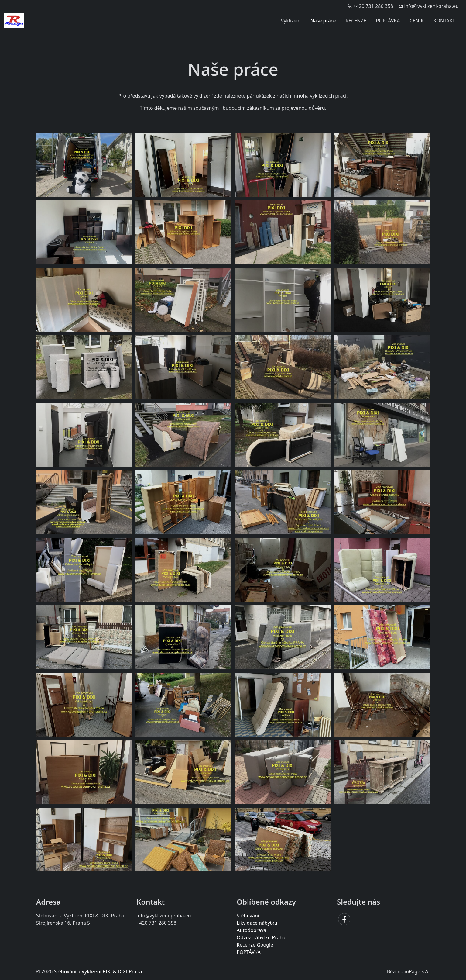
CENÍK (417, 21)
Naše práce (323, 21)
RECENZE (356, 21)
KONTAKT (444, 21)
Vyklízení (291, 21)
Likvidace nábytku (257, 923)
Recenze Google (255, 945)
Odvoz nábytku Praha (261, 937)
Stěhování (248, 916)
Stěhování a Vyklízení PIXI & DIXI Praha (98, 971)
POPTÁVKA (388, 21)
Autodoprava (251, 930)
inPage (413, 971)
